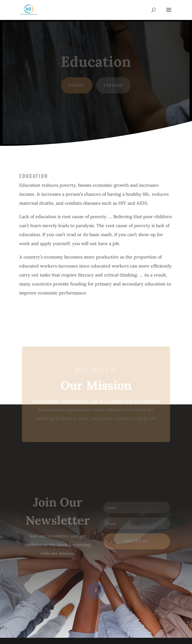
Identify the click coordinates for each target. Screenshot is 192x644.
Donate (77, 85)
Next (30, 311)
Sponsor (113, 85)
